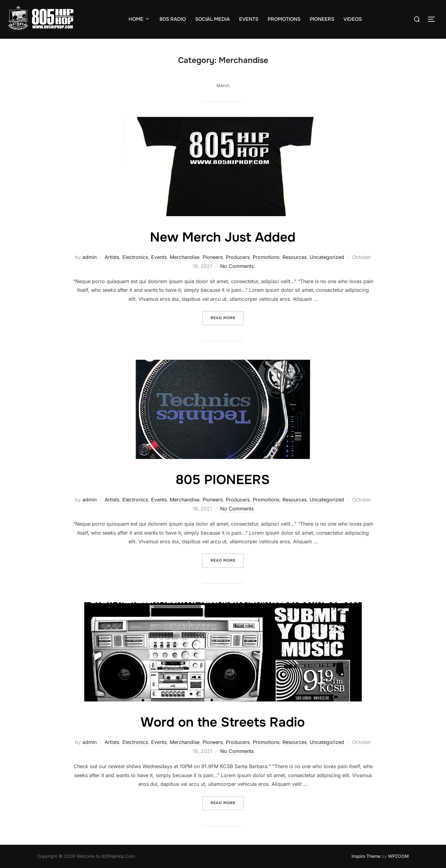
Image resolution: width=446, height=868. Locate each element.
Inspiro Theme (366, 856)
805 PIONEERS (223, 480)
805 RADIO (173, 19)
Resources (295, 257)
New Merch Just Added (223, 237)
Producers (238, 257)
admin (90, 257)
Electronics (135, 257)
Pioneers (213, 257)
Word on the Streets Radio (223, 722)
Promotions (266, 257)
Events (159, 257)
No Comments (237, 266)
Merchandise (185, 257)
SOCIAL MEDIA (212, 19)
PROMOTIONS (284, 19)
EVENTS (249, 19)
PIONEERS (322, 19)
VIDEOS (353, 19)
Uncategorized (327, 257)
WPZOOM (398, 856)
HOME (139, 19)
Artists (112, 257)
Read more (227, 317)
